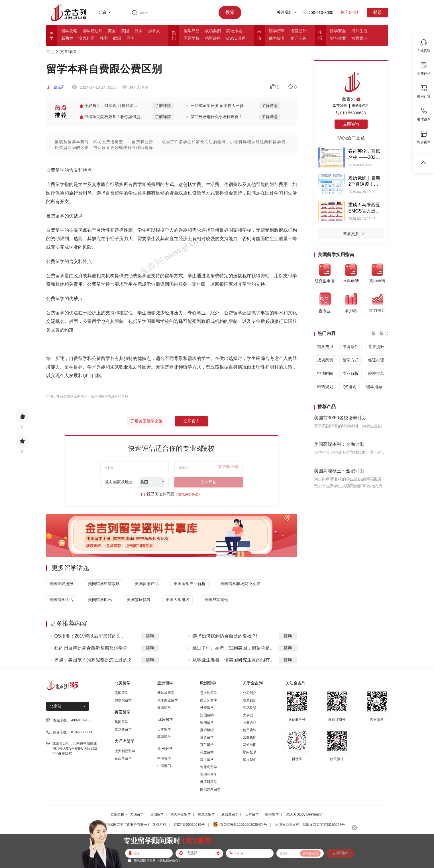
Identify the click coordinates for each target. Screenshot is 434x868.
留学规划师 (92, 31)
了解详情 (163, 106)
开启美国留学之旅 (146, 421)
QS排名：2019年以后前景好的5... (89, 636)
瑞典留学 (207, 737)
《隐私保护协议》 (188, 494)
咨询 (150, 636)
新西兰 (67, 38)
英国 (112, 31)
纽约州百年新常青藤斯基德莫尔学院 (91, 648)
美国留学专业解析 (190, 584)
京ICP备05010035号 (189, 825)
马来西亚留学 (168, 700)
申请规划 (325, 387)
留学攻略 (69, 31)
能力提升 (277, 38)
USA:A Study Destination (304, 814)
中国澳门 (164, 766)
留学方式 (351, 360)
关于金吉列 (350, 12)
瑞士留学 (207, 760)
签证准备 (298, 38)
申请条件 (351, 347)
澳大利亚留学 (125, 751)
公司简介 (250, 693)
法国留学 (207, 715)
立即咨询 (191, 421)
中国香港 (164, 758)
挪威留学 (207, 730)
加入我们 (250, 760)
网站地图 (250, 745)
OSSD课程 (236, 38)
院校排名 (234, 31)
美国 (125, 31)
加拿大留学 (123, 700)
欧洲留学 (272, 814)
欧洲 (117, 38)
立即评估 (209, 482)
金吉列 (56, 87)
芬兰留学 (207, 745)
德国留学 (207, 723)
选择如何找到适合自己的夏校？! (225, 636)
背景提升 (376, 347)
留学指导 (374, 387)
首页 (50, 52)
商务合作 (250, 723)
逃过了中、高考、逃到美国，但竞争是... (233, 648)
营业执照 (250, 737)
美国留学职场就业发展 (240, 584)
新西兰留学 (123, 758)
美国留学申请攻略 (104, 584)
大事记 (248, 715)
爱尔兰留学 (123, 729)
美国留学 (121, 693)
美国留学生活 (61, 600)
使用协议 (250, 730)
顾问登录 (250, 752)
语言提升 (298, 31)
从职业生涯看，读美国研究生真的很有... (233, 660)
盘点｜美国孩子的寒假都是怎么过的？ (93, 660)
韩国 (104, 38)
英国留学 (121, 722)
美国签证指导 (139, 600)
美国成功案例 (216, 600)
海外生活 (359, 31)
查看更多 (355, 234)
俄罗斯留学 (209, 782)
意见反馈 (250, 708)
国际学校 (191, 38)
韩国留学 (164, 737)
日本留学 (164, 729)
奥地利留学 (209, 774)
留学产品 (191, 31)
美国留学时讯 (100, 600)
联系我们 (250, 700)
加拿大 (154, 31)
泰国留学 (164, 708)
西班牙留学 (209, 700)
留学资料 (277, 31)
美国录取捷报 (61, 584)
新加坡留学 (166, 693)
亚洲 (131, 38)
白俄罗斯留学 (210, 789)
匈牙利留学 (209, 767)
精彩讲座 (213, 38)
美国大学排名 (178, 600)
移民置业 (359, 38)
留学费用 (325, 347)
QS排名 (349, 387)
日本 (138, 31)
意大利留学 (209, 693)
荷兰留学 (207, 752)
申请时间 (325, 373)
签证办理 (376, 360)
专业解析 (351, 373)
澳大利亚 (86, 38)
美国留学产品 (147, 584)
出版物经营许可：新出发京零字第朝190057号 (310, 825)
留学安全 (338, 31)
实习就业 (338, 38)
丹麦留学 (207, 708)
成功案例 (213, 31)
